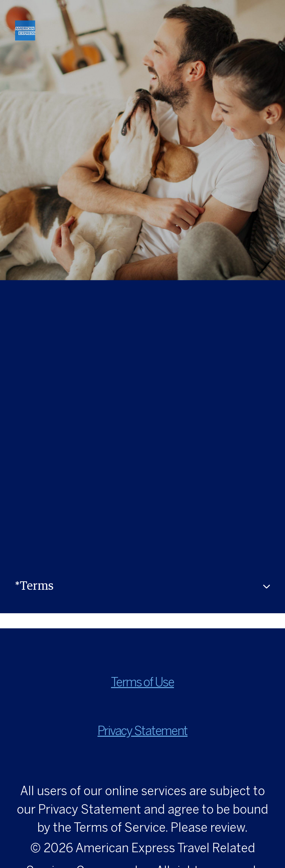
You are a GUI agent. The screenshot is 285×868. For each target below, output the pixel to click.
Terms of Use (142, 683)
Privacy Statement (142, 732)
